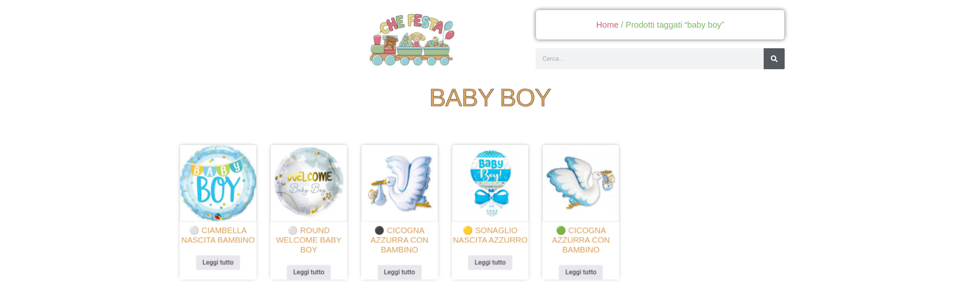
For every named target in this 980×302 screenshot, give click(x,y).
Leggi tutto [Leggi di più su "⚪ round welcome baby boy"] (316, 269)
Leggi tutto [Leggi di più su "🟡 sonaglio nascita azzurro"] (490, 260)
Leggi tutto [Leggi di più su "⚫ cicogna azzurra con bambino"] (403, 269)
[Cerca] (774, 59)
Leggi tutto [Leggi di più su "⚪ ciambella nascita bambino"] (230, 260)
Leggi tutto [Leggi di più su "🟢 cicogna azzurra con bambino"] (577, 269)
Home (607, 25)
